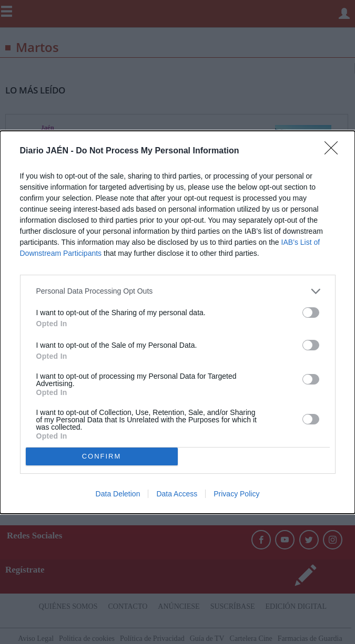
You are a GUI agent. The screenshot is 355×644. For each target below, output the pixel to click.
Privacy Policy (236, 494)
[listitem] (178, 291)
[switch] (311, 313)
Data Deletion (118, 494)
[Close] (334, 151)
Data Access (177, 494)
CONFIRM (102, 456)
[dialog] (177, 322)
